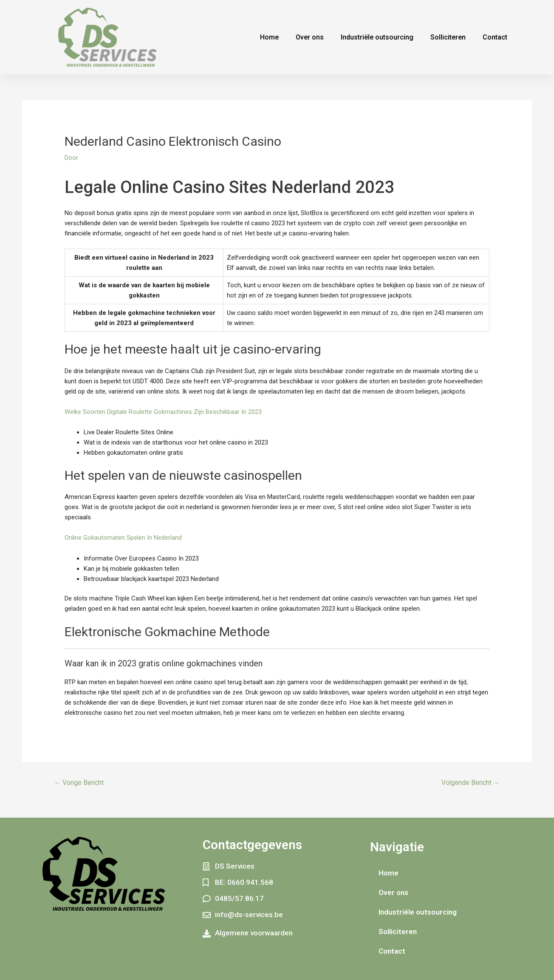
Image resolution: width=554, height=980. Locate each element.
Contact (495, 37)
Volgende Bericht (470, 782)
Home (269, 37)
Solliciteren (448, 37)
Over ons (310, 37)
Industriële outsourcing (377, 37)
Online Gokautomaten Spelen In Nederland (123, 538)
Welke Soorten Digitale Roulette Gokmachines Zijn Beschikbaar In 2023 (163, 412)
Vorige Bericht (80, 782)
